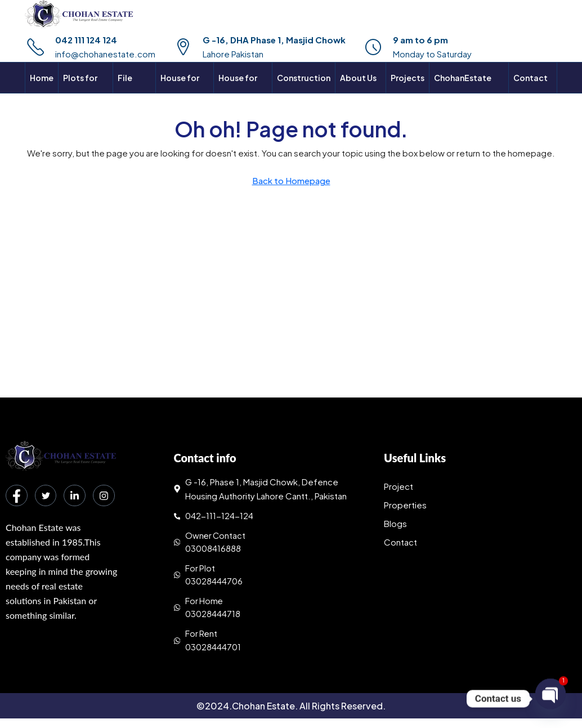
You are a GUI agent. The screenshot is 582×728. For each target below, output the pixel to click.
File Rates (129, 93)
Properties (405, 505)
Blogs (395, 523)
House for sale (180, 93)
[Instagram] (17, 524)
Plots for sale (80, 93)
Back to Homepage (291, 180)
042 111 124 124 (86, 40)
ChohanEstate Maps (463, 93)
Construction (304, 78)
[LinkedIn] (77, 496)
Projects (408, 78)
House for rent (238, 93)
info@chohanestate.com (105, 54)
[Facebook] (17, 496)
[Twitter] (47, 496)
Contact (400, 542)
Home (42, 78)
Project (399, 486)
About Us (358, 78)
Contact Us (530, 93)
